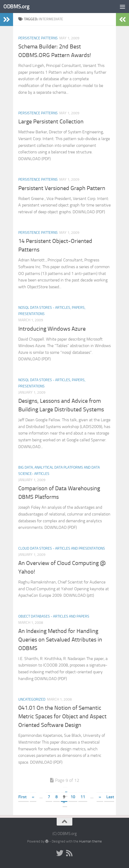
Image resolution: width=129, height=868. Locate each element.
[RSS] (69, 853)
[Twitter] (60, 853)
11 (83, 797)
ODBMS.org (16, 6)
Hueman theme (90, 841)
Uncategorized (32, 699)
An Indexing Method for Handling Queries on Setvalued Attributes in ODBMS (60, 640)
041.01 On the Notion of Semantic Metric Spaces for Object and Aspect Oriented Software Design (62, 716)
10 (73, 797)
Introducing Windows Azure (52, 329)
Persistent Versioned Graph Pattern (62, 188)
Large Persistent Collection (51, 122)
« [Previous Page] (33, 797)
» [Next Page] (100, 797)
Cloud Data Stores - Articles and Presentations (62, 548)
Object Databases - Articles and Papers (54, 616)
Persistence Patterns (38, 38)
